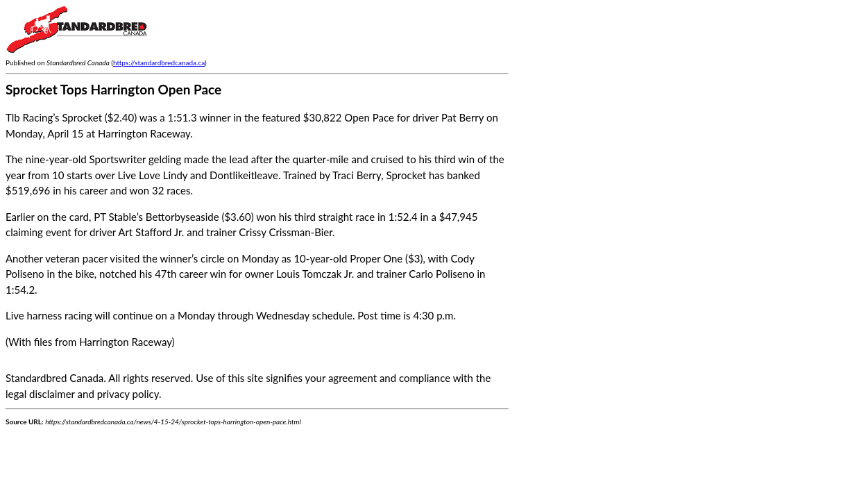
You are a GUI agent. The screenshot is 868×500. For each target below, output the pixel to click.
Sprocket (406, 175)
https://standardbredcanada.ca (159, 62)
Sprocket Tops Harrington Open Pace (113, 89)
